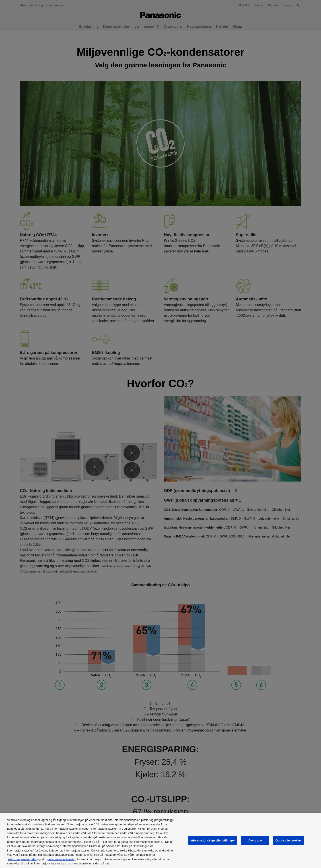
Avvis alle (255, 840)
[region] (160, 841)
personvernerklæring (62, 859)
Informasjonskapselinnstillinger (213, 840)
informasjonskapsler (22, 859)
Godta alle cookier (288, 840)
